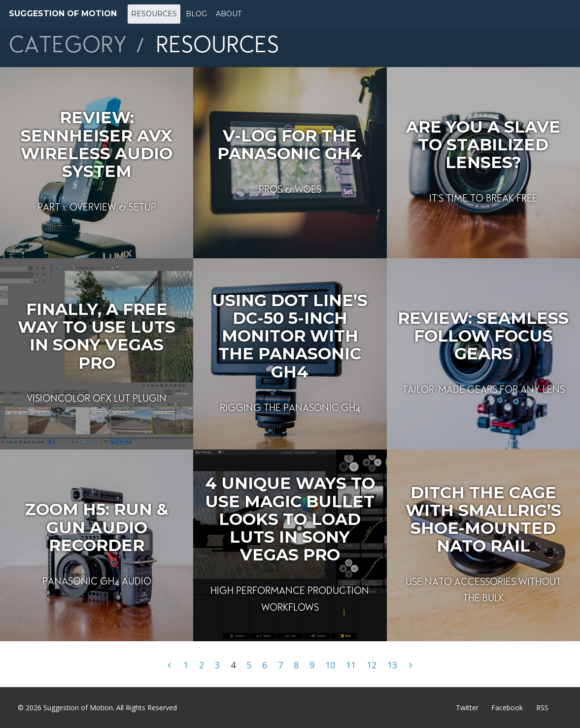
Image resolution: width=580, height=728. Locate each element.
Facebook (507, 708)
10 (330, 665)
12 (372, 665)
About (229, 14)
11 (351, 665)
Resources (154, 14)
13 (392, 665)
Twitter (467, 708)
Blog (196, 14)
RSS (542, 708)
